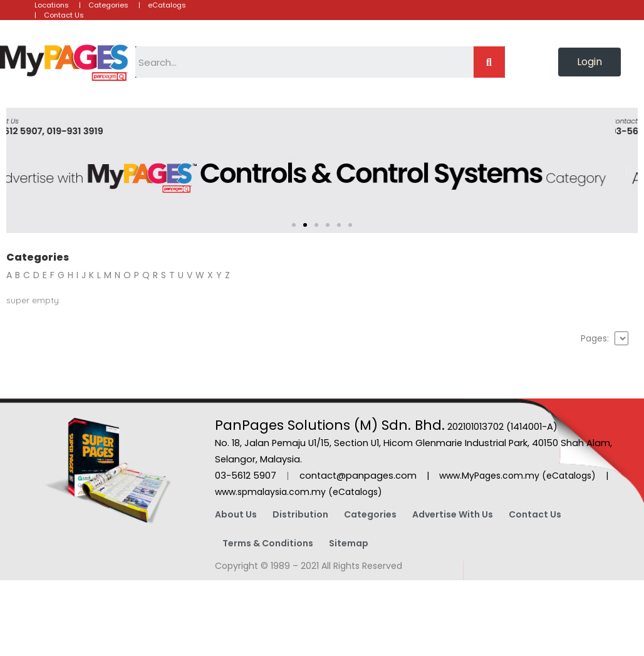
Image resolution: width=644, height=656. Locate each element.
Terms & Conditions (268, 543)
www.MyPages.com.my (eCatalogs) (517, 476)
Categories (370, 514)
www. (226, 492)
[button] (589, 62)
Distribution (300, 514)
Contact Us (535, 514)
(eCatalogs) (355, 492)
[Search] (489, 62)
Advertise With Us (453, 514)
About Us (236, 514)
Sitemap (349, 543)
